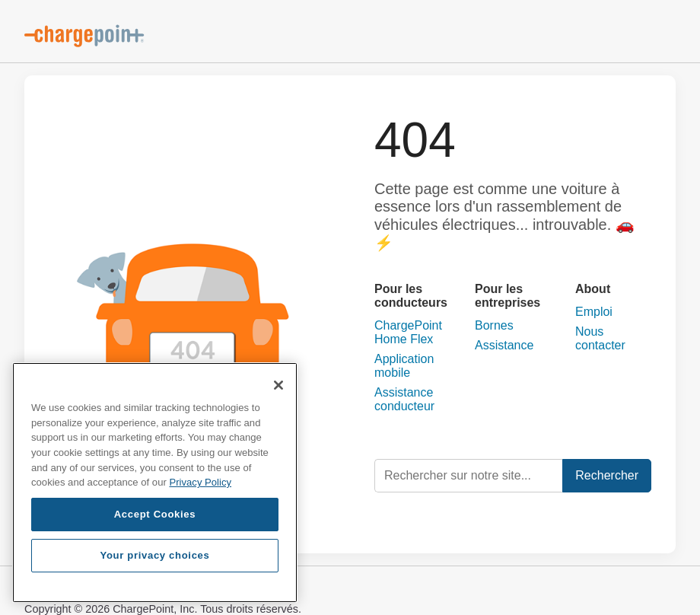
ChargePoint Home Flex (408, 332)
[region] (155, 483)
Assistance (504, 345)
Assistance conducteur (404, 399)
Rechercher (607, 475)
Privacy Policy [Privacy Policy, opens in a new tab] (200, 482)
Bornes (494, 325)
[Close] (278, 385)
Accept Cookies (155, 514)
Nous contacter (600, 338)
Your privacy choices (154, 555)
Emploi (594, 312)
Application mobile (404, 366)
